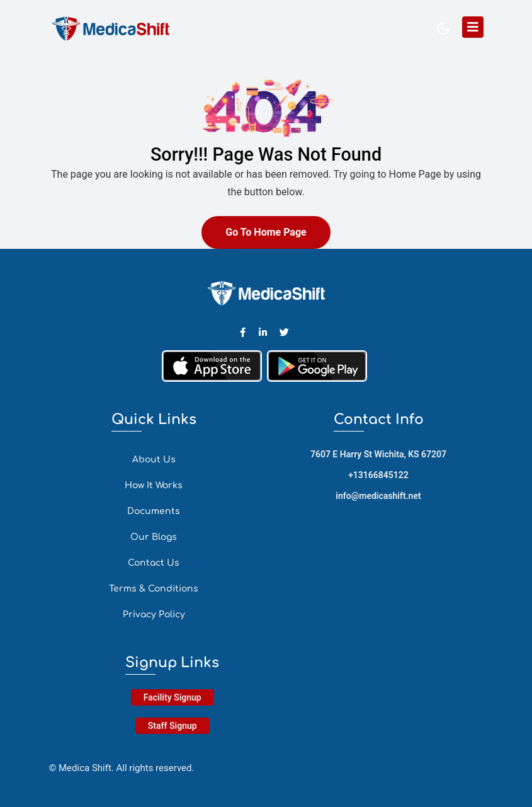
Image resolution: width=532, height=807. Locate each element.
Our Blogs (154, 537)
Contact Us (154, 563)
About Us (154, 460)
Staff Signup (173, 726)
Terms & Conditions (154, 589)
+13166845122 (378, 475)
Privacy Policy (154, 615)
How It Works (154, 485)
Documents (154, 511)
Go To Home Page (266, 232)
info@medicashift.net (378, 496)
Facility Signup (173, 697)
